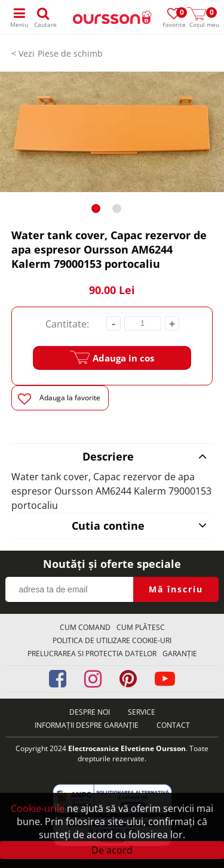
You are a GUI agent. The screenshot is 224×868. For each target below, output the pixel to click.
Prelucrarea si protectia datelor (92, 654)
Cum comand (85, 627)
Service (142, 712)
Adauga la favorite (59, 399)
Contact (173, 725)
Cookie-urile (38, 808)
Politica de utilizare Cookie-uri (112, 640)
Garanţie (180, 654)
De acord (112, 850)
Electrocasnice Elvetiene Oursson (127, 748)
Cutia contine (139, 526)
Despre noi (90, 712)
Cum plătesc (141, 627)
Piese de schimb (70, 53)
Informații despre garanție (87, 725)
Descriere (145, 456)
